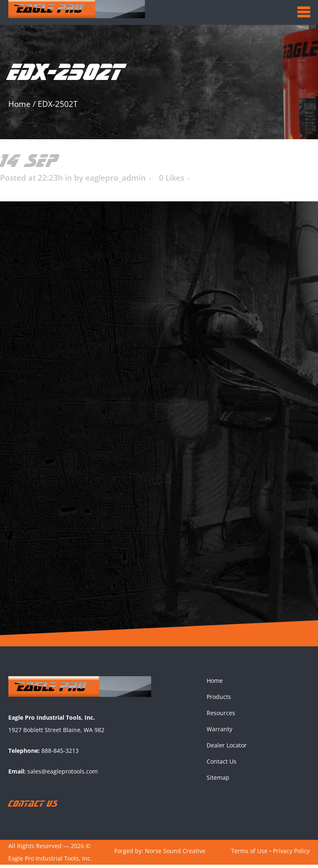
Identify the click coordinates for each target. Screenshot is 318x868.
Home (19, 104)
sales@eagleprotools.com (63, 775)
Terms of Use (249, 854)
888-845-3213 (60, 754)
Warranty (219, 732)
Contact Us (222, 764)
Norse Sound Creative (175, 854)
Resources (221, 716)
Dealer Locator (227, 748)
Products (219, 700)
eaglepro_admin (116, 178)
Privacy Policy (291, 854)
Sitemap (218, 780)
